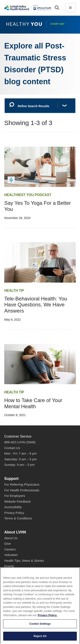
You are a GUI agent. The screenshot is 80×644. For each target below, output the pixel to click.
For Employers (15, 496)
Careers (10, 549)
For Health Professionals (22, 490)
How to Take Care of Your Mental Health (33, 403)
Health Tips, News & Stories (24, 561)
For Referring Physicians (22, 484)
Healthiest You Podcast (28, 195)
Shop (10, 572)
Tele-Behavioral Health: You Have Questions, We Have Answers (36, 305)
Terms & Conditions (18, 518)
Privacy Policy (14, 513)
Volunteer (11, 555)
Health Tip (14, 291)
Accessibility (13, 507)
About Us (11, 538)
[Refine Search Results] (40, 106)
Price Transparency (18, 577)
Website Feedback (17, 501)
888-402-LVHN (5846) (20, 442)
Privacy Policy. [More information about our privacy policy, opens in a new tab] (47, 630)
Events (9, 566)
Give (8, 544)
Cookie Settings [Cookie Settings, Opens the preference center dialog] (40, 639)
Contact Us (12, 448)
